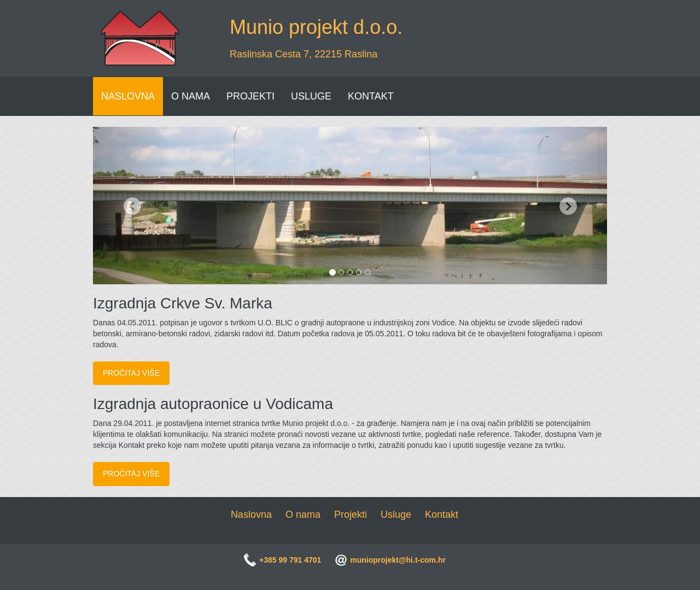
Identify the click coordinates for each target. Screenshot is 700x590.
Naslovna (251, 515)
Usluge (396, 515)
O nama (303, 515)
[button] (132, 206)
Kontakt (442, 515)
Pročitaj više (131, 373)
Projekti (351, 515)
